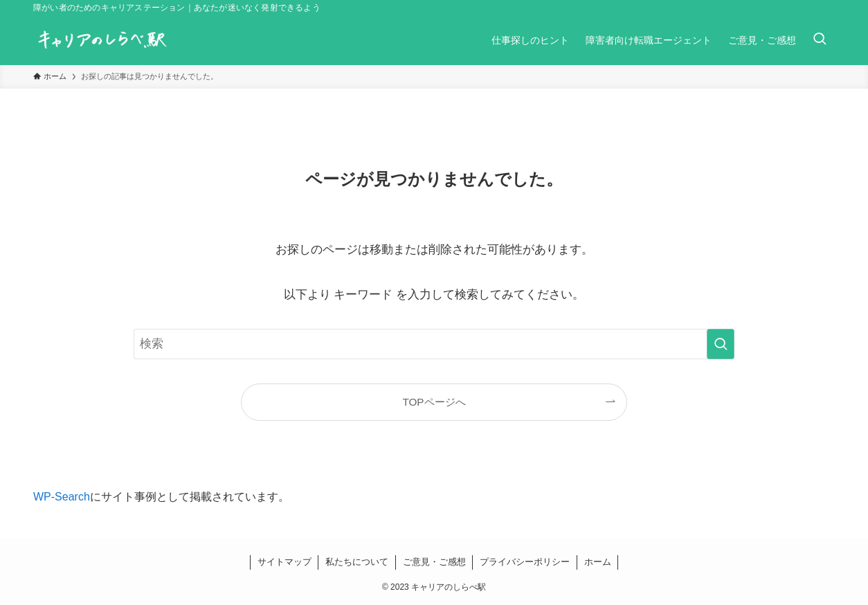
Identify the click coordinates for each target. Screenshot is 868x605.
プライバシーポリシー (525, 562)
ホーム (598, 562)
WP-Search (62, 497)
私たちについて (357, 562)
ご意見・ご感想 (434, 562)
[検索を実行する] (721, 344)
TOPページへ (434, 402)
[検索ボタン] (820, 40)
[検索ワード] (434, 344)
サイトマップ (284, 562)
